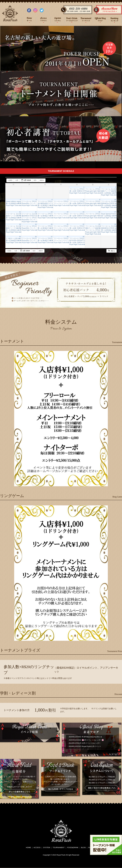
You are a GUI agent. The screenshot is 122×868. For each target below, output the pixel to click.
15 (83, 212)
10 (115, 200)
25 (20, 237)
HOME (28, 848)
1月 (17, 180)
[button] (111, 251)
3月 (35, 180)
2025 (42, 180)
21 (68, 224)
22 (83, 224)
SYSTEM (46, 848)
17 (115, 212)
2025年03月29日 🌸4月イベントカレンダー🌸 (86, 740)
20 (52, 224)
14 (68, 212)
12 (36, 212)
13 (52, 212)
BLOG (83, 848)
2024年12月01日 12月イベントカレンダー (85, 743)
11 (20, 212)
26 (36, 237)
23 (99, 224)
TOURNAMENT (59, 848)
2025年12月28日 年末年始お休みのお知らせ (85, 737)
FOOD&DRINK (73, 848)
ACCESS (37, 848)
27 (52, 237)
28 (68, 237)
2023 (10, 180)
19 (36, 224)
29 (83, 237)
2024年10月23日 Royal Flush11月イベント (85, 746)
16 (99, 212)
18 (20, 224)
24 (115, 224)
